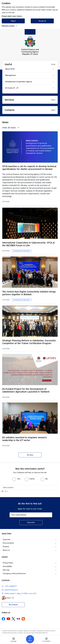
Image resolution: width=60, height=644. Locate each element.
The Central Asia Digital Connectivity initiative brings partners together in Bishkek (29, 293)
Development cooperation (22, 251)
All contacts (13, 605)
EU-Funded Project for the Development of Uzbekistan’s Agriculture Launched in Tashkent (26, 390)
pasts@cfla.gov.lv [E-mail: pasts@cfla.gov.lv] (11, 590)
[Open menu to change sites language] (14, 640)
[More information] (13, 598)
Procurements (8, 543)
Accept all (42, 21)
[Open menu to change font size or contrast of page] (46, 640)
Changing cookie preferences (14, 573)
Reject (13, 21)
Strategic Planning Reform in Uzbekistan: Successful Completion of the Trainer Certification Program (29, 342)
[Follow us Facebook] (3, 619)
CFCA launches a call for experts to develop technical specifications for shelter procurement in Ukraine (29, 168)
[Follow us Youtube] (8, 619)
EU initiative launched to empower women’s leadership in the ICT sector (25, 439)
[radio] (16, 479)
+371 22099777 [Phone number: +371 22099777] (11, 586)
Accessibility (7, 566)
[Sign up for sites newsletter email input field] (31, 515)
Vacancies (7, 539)
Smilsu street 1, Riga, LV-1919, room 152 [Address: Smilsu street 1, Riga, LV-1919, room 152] (20, 593)
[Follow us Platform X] (13, 619)
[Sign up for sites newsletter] (31, 523)
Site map (6, 570)
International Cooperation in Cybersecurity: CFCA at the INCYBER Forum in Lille (28, 244)
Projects (6, 547)
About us (6, 550)
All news (30, 455)
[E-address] (6, 598)
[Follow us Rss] (23, 619)
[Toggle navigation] (30, 639)
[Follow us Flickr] (18, 619)
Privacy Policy (8, 563)
